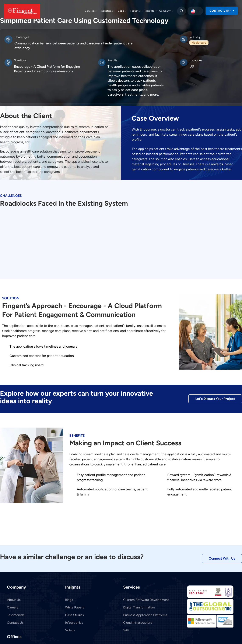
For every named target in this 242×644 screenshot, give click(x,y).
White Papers (75, 607)
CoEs (122, 11)
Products (136, 11)
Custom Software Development (146, 600)
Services (92, 11)
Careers (13, 607)
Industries (108, 11)
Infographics (74, 623)
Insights (151, 11)
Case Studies (74, 615)
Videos (70, 630)
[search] (181, 11)
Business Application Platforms (145, 615)
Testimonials (16, 615)
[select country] (195, 11)
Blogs (69, 600)
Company (166, 11)
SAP (126, 630)
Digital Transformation (139, 607)
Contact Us (15, 623)
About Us (14, 600)
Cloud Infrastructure (138, 623)
